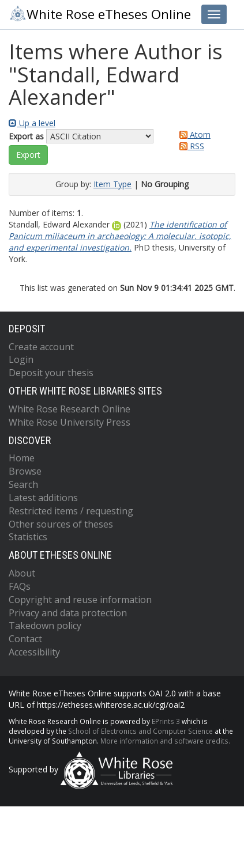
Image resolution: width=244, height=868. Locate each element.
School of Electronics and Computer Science (140, 731)
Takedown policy (45, 626)
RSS (190, 146)
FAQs (20, 586)
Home (22, 458)
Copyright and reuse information (80, 600)
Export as (26, 136)
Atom (193, 134)
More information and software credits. (165, 741)
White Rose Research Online (70, 409)
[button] (28, 155)
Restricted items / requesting (71, 511)
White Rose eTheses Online (100, 14)
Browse (25, 471)
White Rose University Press (70, 422)
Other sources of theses (61, 524)
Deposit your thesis (51, 373)
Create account (41, 347)
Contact (25, 639)
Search (23, 484)
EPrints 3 (166, 721)
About (22, 573)
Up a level (32, 123)
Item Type (112, 184)
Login (21, 359)
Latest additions (43, 498)
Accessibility (34, 652)
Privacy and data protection (68, 613)
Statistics (28, 537)
